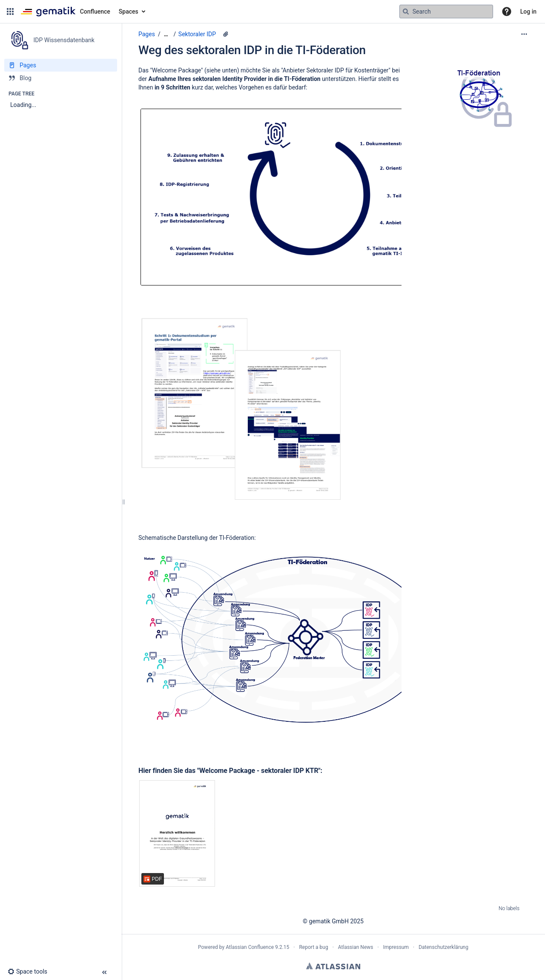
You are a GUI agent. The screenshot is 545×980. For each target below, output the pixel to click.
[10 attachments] (226, 34)
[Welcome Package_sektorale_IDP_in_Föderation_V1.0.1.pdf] (177, 833)
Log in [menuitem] (528, 12)
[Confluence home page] (65, 12)
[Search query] (446, 12)
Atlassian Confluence (250, 947)
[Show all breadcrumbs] (166, 34)
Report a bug (313, 947)
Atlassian (333, 966)
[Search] (406, 12)
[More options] (524, 34)
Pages (147, 34)
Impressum (396, 947)
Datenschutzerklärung (443, 947)
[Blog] (61, 78)
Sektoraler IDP (197, 34)
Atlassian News (356, 947)
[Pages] (61, 65)
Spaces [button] (129, 12)
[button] (10, 12)
